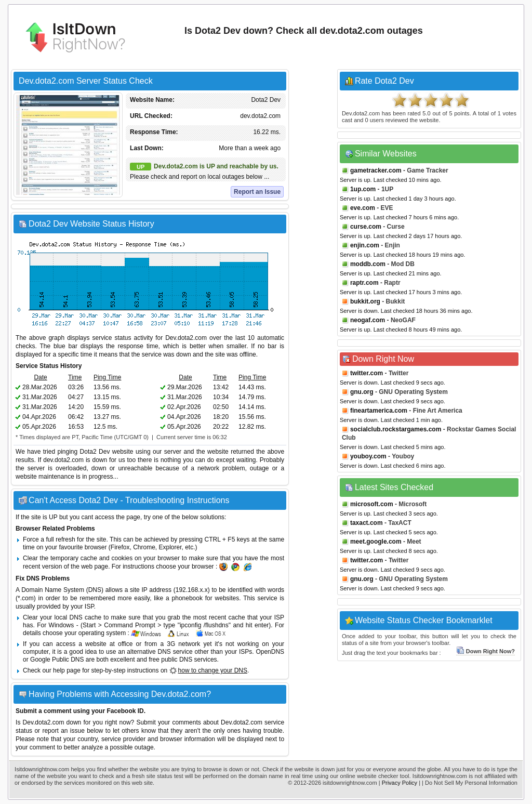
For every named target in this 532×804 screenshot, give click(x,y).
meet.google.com (376, 542)
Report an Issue (257, 192)
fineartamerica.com (379, 411)
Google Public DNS (57, 660)
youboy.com (368, 456)
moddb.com (368, 264)
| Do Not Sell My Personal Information (470, 783)
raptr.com (364, 283)
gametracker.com (376, 170)
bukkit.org (365, 301)
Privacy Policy (400, 783)
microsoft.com (372, 504)
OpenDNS (270, 652)
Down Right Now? (486, 651)
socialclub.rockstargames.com (396, 429)
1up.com (363, 189)
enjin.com (365, 245)
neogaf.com (368, 320)
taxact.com (367, 523)
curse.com (366, 227)
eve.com (363, 208)
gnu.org (362, 392)
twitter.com (367, 373)
